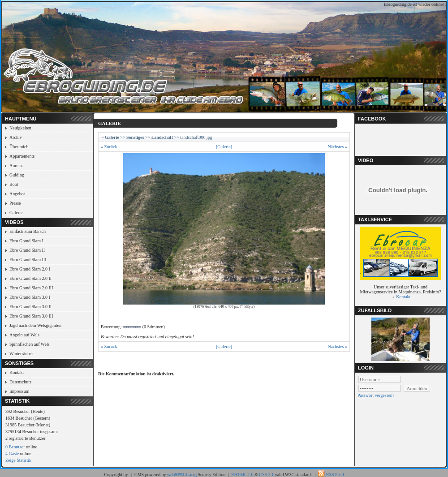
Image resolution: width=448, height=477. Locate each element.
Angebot (17, 194)
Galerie (16, 213)
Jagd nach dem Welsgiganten (35, 325)
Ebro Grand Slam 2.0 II (30, 278)
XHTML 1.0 (242, 475)
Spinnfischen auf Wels (30, 344)
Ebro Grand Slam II (27, 250)
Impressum (19, 391)
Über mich (19, 147)
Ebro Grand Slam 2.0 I (30, 269)
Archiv (16, 137)
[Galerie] (224, 147)
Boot (14, 184)
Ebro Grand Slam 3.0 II (30, 307)
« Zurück (109, 147)
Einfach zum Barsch (28, 231)
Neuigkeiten (20, 128)
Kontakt (17, 372)
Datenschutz (20, 382)
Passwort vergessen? (376, 395)
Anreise (16, 165)
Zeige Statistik (18, 460)
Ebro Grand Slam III (28, 260)
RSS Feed (335, 475)
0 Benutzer (15, 447)
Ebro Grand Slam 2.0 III (31, 288)
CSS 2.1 (266, 475)
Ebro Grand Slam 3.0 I (30, 297)
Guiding (17, 175)
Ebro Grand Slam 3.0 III (31, 316)
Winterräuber (21, 354)
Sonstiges (135, 137)
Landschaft (162, 137)
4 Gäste (12, 453)
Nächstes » (337, 147)
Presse (15, 203)
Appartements (22, 156)
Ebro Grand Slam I (26, 241)
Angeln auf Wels (24, 335)
